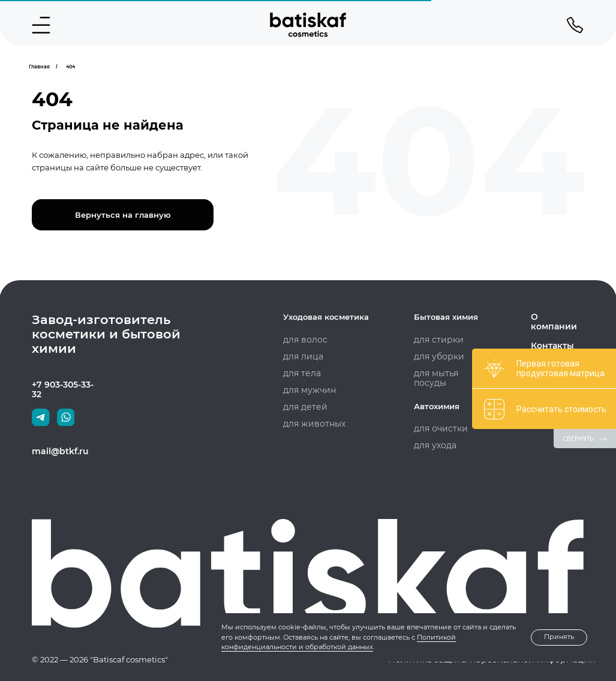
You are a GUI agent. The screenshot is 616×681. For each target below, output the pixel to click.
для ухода (433, 445)
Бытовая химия (446, 317)
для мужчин (307, 390)
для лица (301, 356)
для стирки (436, 340)
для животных (312, 424)
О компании (556, 317)
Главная (39, 67)
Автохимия (437, 406)
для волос (303, 340)
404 (70, 67)
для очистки (438, 428)
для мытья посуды (450, 373)
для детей (303, 407)
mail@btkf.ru (58, 451)
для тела (300, 373)
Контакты (551, 336)
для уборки (437, 356)
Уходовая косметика (326, 317)
